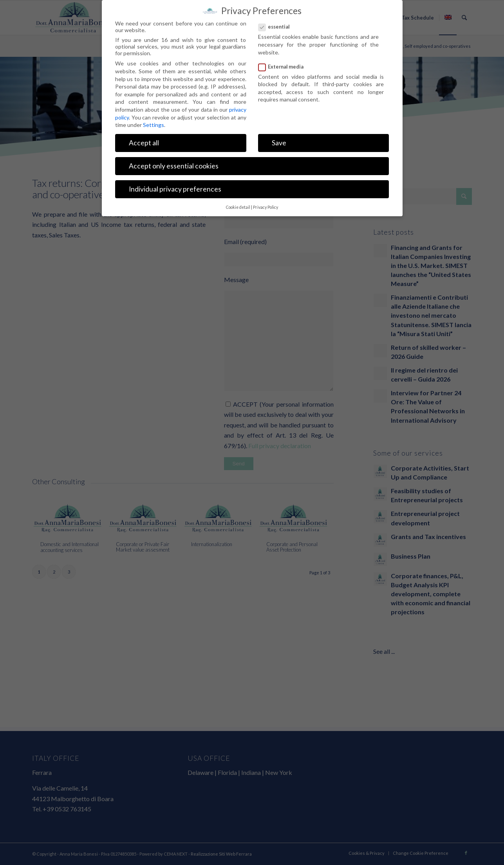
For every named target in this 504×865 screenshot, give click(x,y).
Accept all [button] (144, 143)
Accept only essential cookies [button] (174, 166)
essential (277, 27)
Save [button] (279, 143)
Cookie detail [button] (238, 207)
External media (284, 67)
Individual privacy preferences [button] (175, 189)
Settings (154, 125)
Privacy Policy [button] (266, 207)
